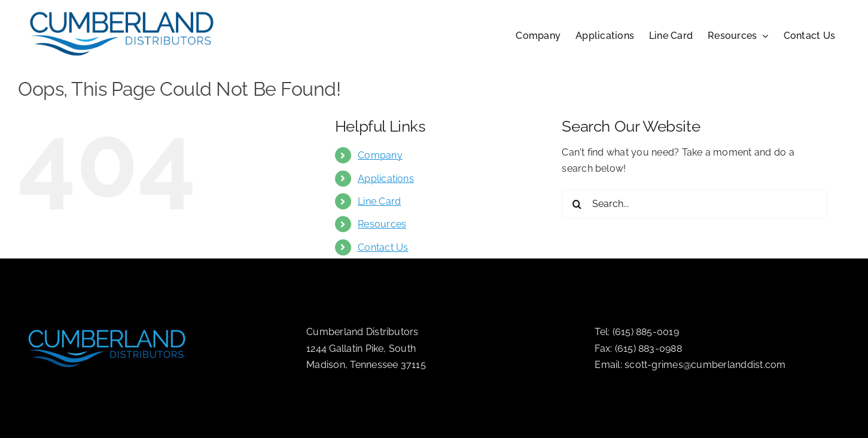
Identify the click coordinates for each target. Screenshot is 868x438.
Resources (382, 224)
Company (380, 155)
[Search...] (695, 204)
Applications (386, 179)
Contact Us (383, 247)
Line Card (379, 201)
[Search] (577, 204)
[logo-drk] (108, 324)
